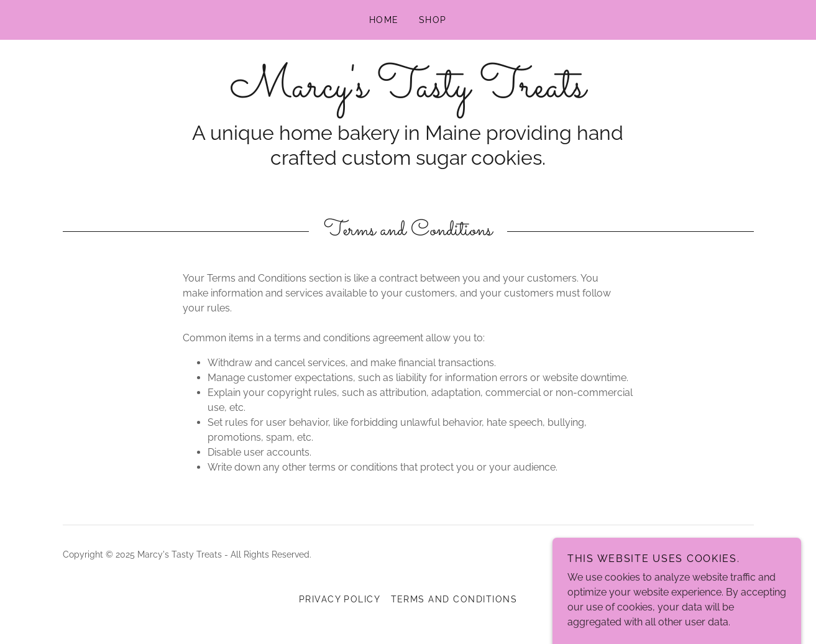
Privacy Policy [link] (340, 599)
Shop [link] (433, 20)
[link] (408, 94)
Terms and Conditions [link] (454, 599)
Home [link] (384, 20)
